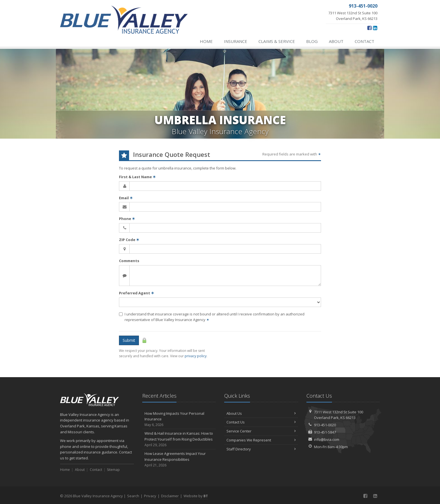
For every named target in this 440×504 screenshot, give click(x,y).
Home (206, 41)
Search (133, 496)
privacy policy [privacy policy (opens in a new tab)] (196, 356)
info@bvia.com (327, 439)
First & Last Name (137, 177)
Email (126, 198)
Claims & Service (277, 41)
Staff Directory (261, 449)
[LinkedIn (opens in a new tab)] (375, 28)
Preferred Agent (137, 293)
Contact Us (261, 422)
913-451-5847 (325, 432)
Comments (129, 261)
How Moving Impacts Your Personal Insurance (179, 419)
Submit (129, 340)
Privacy (150, 496)
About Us (261, 413)
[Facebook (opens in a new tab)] (369, 28)
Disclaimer (170, 496)
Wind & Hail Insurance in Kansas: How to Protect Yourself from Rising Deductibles (179, 439)
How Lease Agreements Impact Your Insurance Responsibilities (179, 459)
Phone (127, 219)
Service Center (261, 431)
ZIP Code (129, 240)
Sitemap (113, 470)
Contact (365, 41)
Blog (312, 41)
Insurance (236, 41)
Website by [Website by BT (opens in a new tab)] (196, 496)
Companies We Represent (261, 440)
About (336, 41)
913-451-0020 (325, 425)
